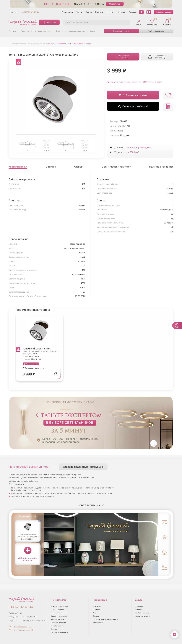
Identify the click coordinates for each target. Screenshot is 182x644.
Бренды (54, 629)
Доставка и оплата (58, 623)
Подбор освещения (156, 31)
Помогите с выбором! (133, 106)
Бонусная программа (59, 606)
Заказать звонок (164, 12)
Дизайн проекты (57, 626)
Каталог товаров (57, 619)
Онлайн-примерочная (59, 632)
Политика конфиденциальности (105, 619)
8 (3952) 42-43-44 (31, 12)
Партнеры (97, 610)
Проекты (99, 12)
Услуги (79, 12)
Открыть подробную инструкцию (83, 467)
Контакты (97, 613)
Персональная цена (31, 364)
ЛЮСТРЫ (12, 31)
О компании (67, 12)
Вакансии (97, 606)
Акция (89, 12)
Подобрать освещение (77, 22)
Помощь (133, 12)
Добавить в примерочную (157, 57)
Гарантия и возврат (58, 613)
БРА (58, 31)
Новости (110, 12)
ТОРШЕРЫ (25, 31)
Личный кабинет (57, 610)
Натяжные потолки (121, 31)
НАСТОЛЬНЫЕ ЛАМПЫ (43, 31)
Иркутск (12, 12)
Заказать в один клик (33, 368)
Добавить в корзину (133, 95)
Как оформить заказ (59, 616)
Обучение (139, 606)
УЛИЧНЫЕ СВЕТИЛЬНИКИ (75, 31)
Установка (139, 610)
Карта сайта (98, 623)
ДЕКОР (93, 31)
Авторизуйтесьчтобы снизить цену (123, 57)
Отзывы (96, 616)
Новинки (121, 12)
